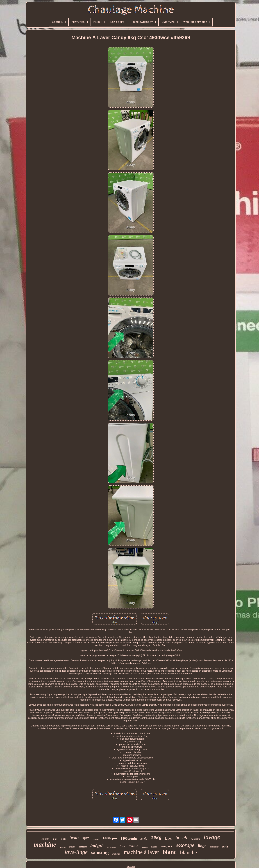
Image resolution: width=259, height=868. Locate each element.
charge (116, 854)
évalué (133, 846)
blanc (170, 852)
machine (45, 845)
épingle (45, 839)
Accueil (131, 866)
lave (122, 846)
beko (74, 838)
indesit (72, 847)
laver (168, 838)
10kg (156, 838)
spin (86, 838)
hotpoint (196, 839)
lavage (212, 837)
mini (55, 839)
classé (154, 847)
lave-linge (76, 852)
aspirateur (214, 847)
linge (202, 846)
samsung (100, 853)
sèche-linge (112, 847)
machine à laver (141, 852)
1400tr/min (129, 838)
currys (96, 839)
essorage (185, 845)
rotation (145, 847)
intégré (97, 846)
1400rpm (110, 838)
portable (83, 847)
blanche (188, 852)
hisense (63, 847)
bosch (181, 838)
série (225, 847)
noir (63, 839)
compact (167, 846)
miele (144, 839)
